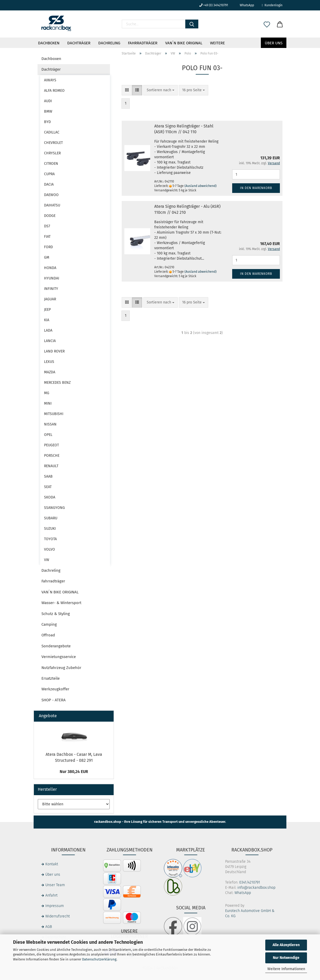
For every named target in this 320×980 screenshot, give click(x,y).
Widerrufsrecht (58, 916)
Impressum (55, 906)
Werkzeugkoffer (55, 689)
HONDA (50, 268)
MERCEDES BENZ (57, 383)
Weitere (217, 43)
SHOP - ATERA (54, 700)
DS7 (47, 226)
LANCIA (50, 341)
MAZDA (50, 372)
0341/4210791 (250, 882)
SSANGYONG (54, 508)
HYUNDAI (52, 278)
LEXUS (49, 362)
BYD (47, 122)
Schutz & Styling (56, 614)
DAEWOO (51, 195)
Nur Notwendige (286, 958)
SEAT (48, 487)
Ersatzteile (51, 678)
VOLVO (50, 549)
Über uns (274, 43)
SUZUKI (50, 529)
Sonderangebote (56, 646)
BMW (48, 111)
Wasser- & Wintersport (61, 603)
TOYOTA (50, 539)
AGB (49, 927)
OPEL (48, 435)
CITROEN (51, 164)
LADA (48, 330)
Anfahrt (51, 895)
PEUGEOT (51, 445)
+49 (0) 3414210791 (214, 5)
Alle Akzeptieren (286, 945)
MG (47, 393)
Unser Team (55, 885)
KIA (47, 320)
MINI (48, 403)
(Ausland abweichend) (201, 186)
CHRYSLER (52, 153)
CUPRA (49, 174)
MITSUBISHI (54, 414)
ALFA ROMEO (54, 91)
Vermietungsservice (59, 657)
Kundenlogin (272, 5)
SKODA (50, 497)
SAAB (48, 476)
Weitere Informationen (286, 969)
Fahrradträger (143, 43)
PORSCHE (52, 456)
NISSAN (50, 424)
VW (47, 560)
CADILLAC (52, 132)
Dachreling (109, 43)
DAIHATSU (52, 205)
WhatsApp (245, 5)
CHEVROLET (53, 143)
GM (47, 257)
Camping (49, 624)
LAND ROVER (54, 351)
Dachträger (79, 43)
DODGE (50, 216)
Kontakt (52, 864)
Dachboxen (49, 43)
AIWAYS (50, 80)
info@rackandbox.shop (256, 888)
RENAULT (51, 466)
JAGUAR (50, 299)
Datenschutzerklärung (99, 959)
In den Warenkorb (256, 188)
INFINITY (51, 289)
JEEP (47, 310)
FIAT (47, 237)
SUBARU (51, 518)
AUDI (48, 101)
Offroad (48, 635)
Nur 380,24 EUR (74, 772)
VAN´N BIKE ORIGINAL (184, 43)
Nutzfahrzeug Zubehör (61, 668)
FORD (48, 247)
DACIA (49, 184)
